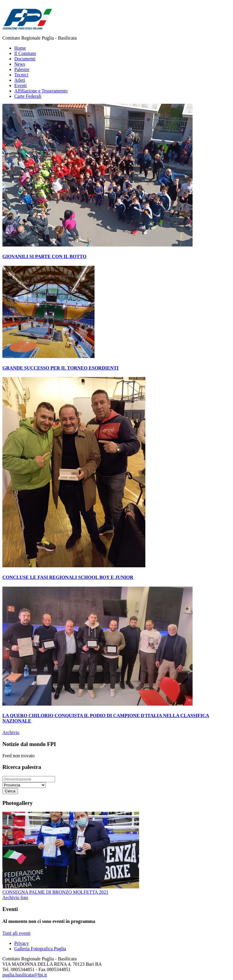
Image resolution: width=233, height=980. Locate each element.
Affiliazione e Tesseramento (41, 91)
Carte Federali (28, 96)
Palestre (22, 69)
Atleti (20, 80)
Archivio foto (15, 897)
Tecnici (21, 75)
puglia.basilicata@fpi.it (25, 975)
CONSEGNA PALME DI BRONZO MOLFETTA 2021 (55, 892)
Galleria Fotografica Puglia (40, 949)
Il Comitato (25, 53)
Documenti (25, 59)
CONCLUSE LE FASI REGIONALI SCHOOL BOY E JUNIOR (68, 577)
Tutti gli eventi (16, 933)
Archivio (11, 732)
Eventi (21, 85)
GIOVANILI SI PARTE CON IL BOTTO (44, 256)
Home (20, 48)
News (20, 64)
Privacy (22, 943)
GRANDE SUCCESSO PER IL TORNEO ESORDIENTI (60, 368)
